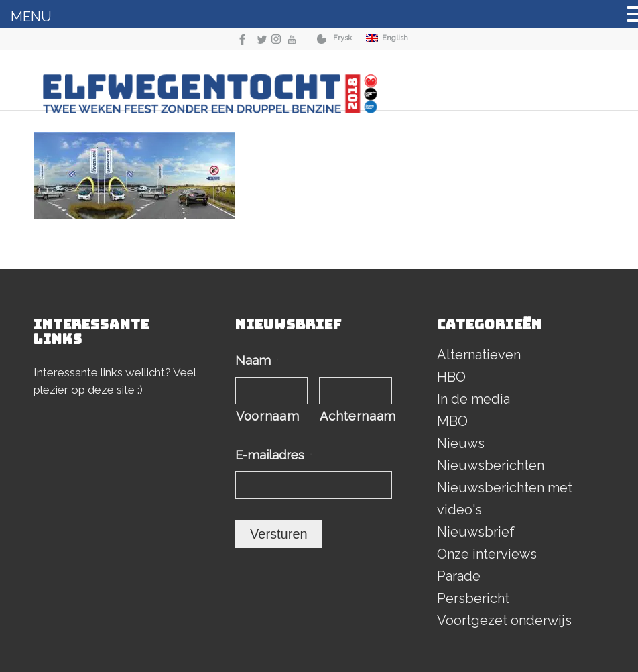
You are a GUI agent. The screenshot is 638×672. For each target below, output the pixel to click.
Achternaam (356, 416)
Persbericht (473, 598)
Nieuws (461, 443)
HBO (451, 377)
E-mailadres (274, 455)
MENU (31, 17)
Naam (257, 360)
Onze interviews (487, 554)
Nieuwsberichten (491, 465)
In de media (473, 399)
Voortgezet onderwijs (504, 620)
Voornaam (267, 416)
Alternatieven (479, 355)
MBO (452, 421)
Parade (459, 576)
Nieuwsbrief (476, 532)
